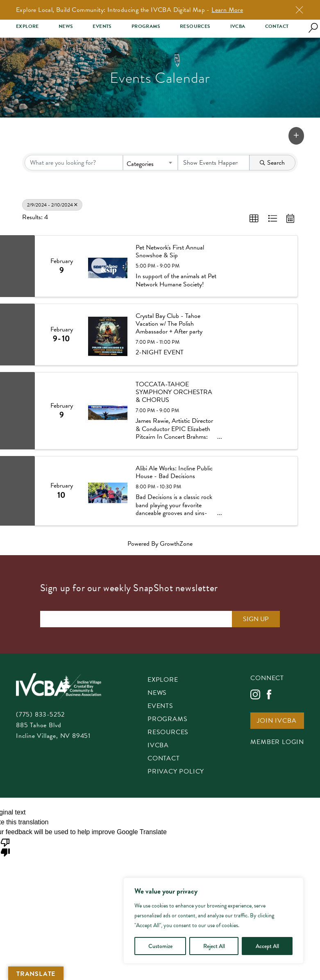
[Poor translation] (5, 847)
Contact (277, 26)
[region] (213, 921)
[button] (296, 136)
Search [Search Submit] (272, 163)
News (66, 26)
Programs (146, 26)
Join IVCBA (277, 721)
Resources (195, 26)
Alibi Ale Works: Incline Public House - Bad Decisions (174, 472)
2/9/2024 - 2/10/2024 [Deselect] (52, 205)
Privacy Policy (176, 772)
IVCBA (238, 26)
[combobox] (150, 163)
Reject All (214, 946)
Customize (160, 946)
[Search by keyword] (74, 163)
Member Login (277, 743)
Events (102, 26)
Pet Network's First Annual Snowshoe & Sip (170, 252)
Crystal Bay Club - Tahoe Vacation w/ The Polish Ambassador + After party (169, 324)
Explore (27, 26)
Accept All (267, 946)
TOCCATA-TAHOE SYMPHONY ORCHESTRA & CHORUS (174, 392)
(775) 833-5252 (40, 715)
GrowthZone (176, 544)
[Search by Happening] (214, 163)
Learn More (227, 10)
